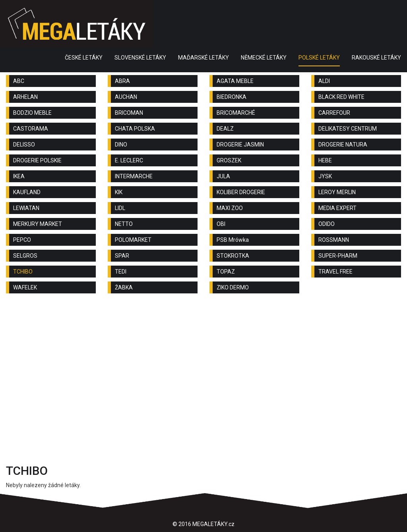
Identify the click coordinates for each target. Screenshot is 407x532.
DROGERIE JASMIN (240, 145)
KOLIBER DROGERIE (241, 192)
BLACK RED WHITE (341, 97)
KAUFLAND (27, 192)
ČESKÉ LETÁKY (84, 58)
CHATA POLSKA (135, 129)
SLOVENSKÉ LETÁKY (140, 58)
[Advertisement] (203, 363)
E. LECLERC (129, 160)
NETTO (124, 224)
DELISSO (24, 145)
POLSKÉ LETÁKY (319, 58)
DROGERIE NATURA (343, 145)
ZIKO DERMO (233, 287)
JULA (223, 176)
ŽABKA (124, 287)
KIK (119, 192)
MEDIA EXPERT (337, 208)
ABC (19, 81)
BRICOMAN (129, 113)
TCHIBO (23, 272)
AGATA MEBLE (235, 81)
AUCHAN (126, 97)
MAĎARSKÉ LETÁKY (203, 58)
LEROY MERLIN (337, 192)
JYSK (325, 176)
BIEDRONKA (232, 97)
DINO (121, 145)
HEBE (325, 160)
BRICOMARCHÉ (236, 113)
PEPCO (22, 240)
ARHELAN (25, 97)
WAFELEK (25, 287)
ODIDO (327, 224)
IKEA (19, 176)
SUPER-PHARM (338, 256)
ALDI (324, 81)
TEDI (121, 272)
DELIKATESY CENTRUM (348, 129)
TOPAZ (226, 272)
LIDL (120, 208)
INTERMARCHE (134, 176)
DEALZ (225, 129)
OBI (221, 224)
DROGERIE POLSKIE (37, 160)
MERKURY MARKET (38, 224)
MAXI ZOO (230, 208)
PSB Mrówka (233, 240)
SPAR (122, 256)
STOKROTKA (233, 256)
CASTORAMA (31, 129)
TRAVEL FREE (335, 272)
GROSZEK (229, 160)
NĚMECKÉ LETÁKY (264, 58)
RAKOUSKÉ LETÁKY (376, 58)
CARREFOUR (334, 113)
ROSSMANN (334, 240)
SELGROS (25, 256)
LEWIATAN (26, 208)
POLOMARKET (133, 240)
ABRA (122, 81)
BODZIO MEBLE (32, 113)
